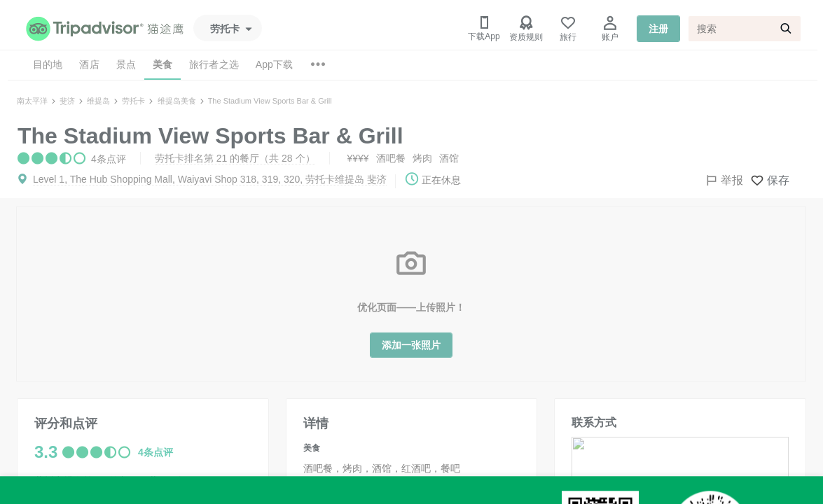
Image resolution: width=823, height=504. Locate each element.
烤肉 (422, 158)
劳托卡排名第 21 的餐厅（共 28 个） (235, 158)
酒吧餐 (391, 158)
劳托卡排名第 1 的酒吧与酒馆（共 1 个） (124, 496)
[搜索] (745, 29)
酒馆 (449, 158)
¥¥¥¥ (358, 158)
